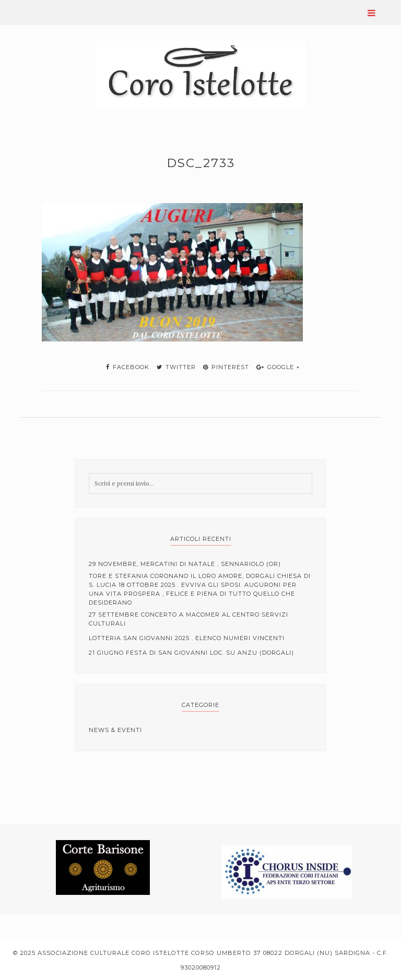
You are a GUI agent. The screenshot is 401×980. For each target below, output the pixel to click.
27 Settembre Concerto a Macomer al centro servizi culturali (188, 619)
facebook (128, 367)
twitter (176, 367)
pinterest (226, 367)
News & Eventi (115, 730)
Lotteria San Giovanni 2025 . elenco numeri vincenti (187, 638)
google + (278, 367)
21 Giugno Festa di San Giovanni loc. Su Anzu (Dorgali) (191, 653)
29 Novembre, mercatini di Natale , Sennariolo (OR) (185, 564)
